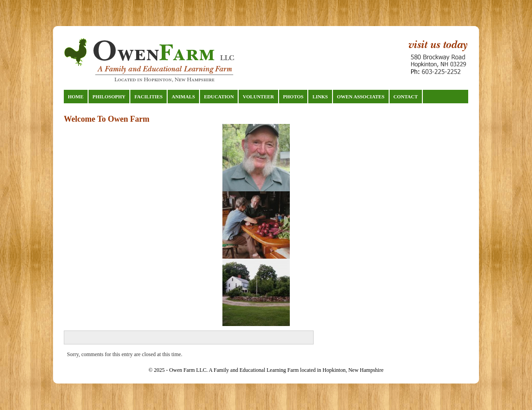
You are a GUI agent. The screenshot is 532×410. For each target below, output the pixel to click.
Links (320, 97)
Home (76, 97)
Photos (293, 97)
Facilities (149, 97)
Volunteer (258, 97)
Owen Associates (361, 97)
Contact (406, 97)
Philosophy (109, 97)
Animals (183, 97)
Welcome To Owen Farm (106, 119)
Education (219, 97)
